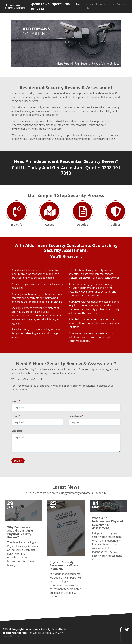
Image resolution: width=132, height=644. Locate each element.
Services (100, 4)
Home (80, 4)
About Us (90, 6)
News (111, 4)
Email (16, 416)
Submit (18, 461)
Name (16, 401)
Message (18, 431)
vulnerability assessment (40, 270)
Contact (121, 4)
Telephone (76, 416)
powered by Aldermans (13, 636)
